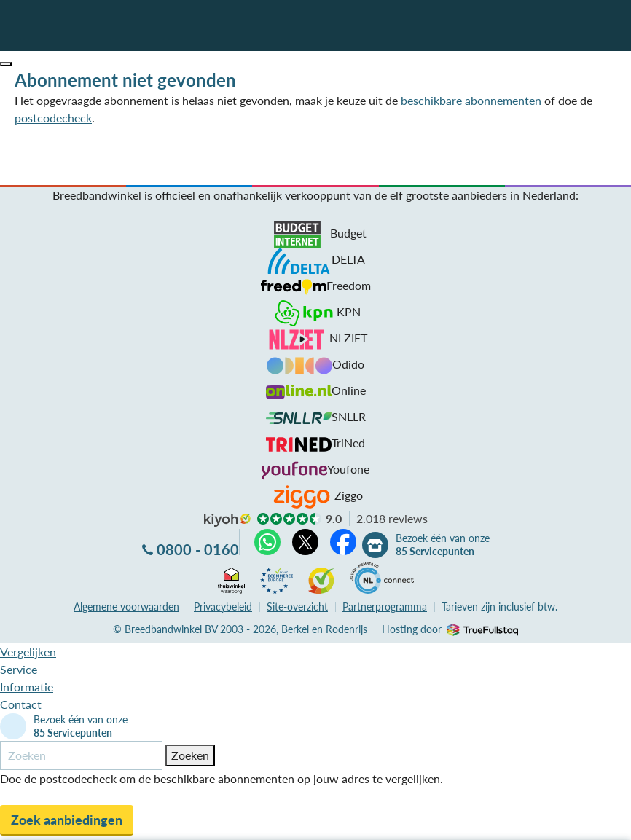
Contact (21, 704)
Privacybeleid (223, 607)
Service (19, 669)
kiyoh (227, 520)
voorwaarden (126, 607)
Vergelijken (28, 652)
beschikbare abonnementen (471, 100)
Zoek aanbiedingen (67, 820)
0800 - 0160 (198, 549)
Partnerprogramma (385, 607)
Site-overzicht (297, 607)
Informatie (27, 687)
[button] (6, 64)
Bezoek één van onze (443, 545)
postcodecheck (53, 118)
